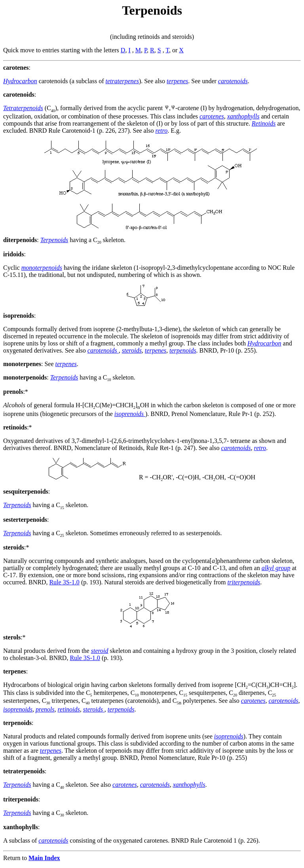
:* (16, 392)
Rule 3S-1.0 (64, 582)
